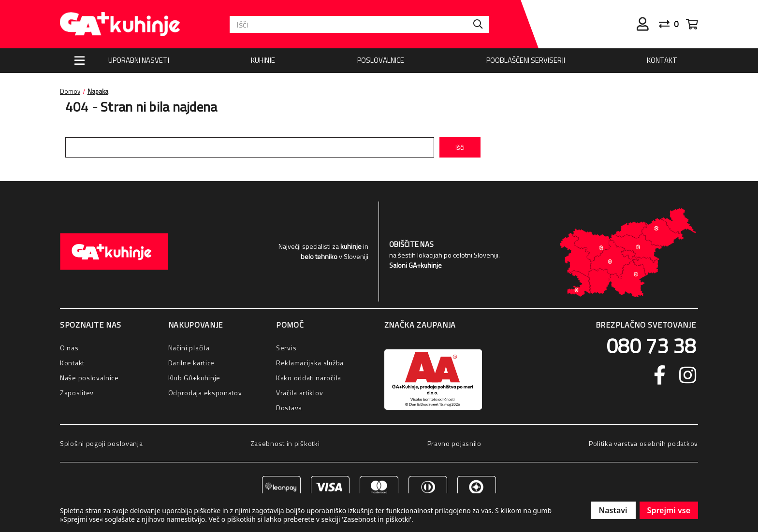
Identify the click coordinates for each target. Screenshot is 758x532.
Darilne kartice (192, 363)
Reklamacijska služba (310, 363)
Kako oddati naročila (309, 378)
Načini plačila (189, 348)
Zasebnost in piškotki (285, 443)
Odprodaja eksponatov (205, 393)
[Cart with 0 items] (692, 24)
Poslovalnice (381, 60)
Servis (286, 348)
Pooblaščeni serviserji (526, 60)
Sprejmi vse (669, 510)
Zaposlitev (77, 393)
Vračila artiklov (299, 393)
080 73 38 (651, 345)
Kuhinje (263, 60)
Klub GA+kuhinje (195, 378)
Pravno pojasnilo (454, 443)
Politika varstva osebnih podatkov (643, 443)
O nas (69, 348)
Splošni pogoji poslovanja (102, 443)
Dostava (289, 408)
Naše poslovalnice (89, 378)
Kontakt (662, 60)
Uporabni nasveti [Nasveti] (139, 60)
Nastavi (613, 510)
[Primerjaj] (672, 24)
